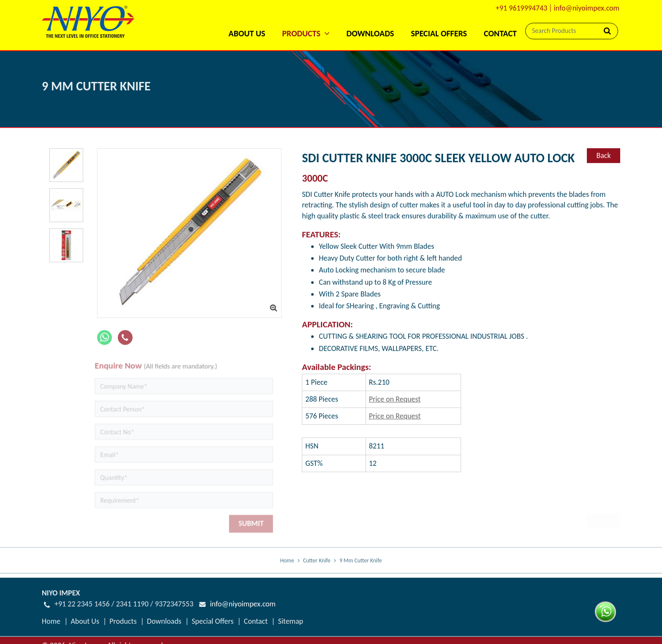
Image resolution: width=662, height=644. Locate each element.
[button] (306, 22)
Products (123, 621)
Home (287, 565)
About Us (247, 33)
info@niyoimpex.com (586, 8)
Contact (500, 33)
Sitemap (290, 621)
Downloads (370, 33)
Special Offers (439, 33)
